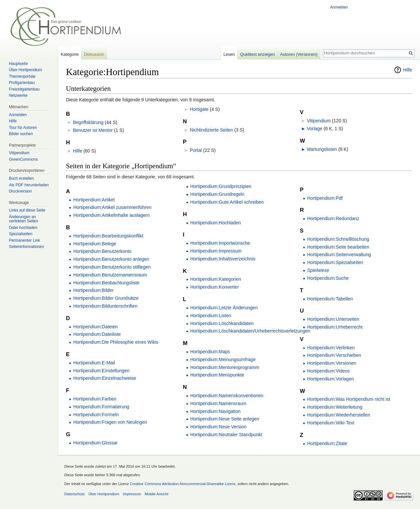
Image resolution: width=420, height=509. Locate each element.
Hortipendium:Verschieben (334, 355)
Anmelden (339, 7)
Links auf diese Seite (27, 210)
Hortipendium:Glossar (95, 443)
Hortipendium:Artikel (94, 200)
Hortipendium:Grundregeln (217, 194)
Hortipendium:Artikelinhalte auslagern (111, 215)
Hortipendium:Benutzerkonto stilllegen (112, 267)
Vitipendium (319, 121)
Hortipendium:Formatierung (101, 407)
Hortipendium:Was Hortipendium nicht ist (349, 399)
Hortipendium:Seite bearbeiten (338, 247)
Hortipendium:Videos (328, 371)
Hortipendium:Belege (95, 244)
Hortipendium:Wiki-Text (331, 423)
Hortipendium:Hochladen (216, 223)
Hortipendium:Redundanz (333, 218)
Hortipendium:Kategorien (216, 279)
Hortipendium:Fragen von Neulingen (110, 422)
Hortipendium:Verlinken (331, 348)
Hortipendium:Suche (328, 278)
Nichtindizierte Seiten (212, 130)
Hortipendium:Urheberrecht (335, 327)
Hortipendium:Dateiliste (97, 334)
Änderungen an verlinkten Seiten (23, 219)
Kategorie (70, 54)
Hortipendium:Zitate (327, 443)
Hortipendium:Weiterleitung (335, 407)
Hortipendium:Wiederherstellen (339, 415)
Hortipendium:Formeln (96, 415)
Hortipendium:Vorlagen (330, 379)
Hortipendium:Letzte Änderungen (224, 308)
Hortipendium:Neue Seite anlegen (225, 419)
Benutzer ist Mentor (93, 130)
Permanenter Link (24, 240)
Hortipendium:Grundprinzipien (221, 186)
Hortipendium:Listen (211, 316)
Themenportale (22, 76)
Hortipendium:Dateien (95, 327)
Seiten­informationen (26, 247)
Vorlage (315, 129)
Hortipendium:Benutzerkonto (102, 251)
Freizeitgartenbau (24, 89)
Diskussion (94, 54)
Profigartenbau (22, 83)
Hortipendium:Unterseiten (333, 319)
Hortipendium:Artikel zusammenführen (112, 207)
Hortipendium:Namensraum (218, 403)
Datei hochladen (23, 228)
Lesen (229, 54)
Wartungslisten (322, 149)
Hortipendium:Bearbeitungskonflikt (108, 236)
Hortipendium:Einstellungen (101, 371)
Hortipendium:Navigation (215, 411)
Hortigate (199, 109)
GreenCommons (23, 159)
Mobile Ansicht (157, 494)
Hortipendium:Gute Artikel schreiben (227, 202)
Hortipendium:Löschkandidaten (222, 323)
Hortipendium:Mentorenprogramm (225, 367)
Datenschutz (74, 494)
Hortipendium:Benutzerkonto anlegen (111, 259)
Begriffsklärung (88, 122)
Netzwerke (18, 95)
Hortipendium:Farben (95, 399)
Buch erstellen (21, 178)
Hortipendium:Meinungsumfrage (223, 359)
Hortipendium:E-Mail (94, 363)
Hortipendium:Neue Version (218, 427)
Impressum (132, 494)
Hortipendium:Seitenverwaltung (339, 254)
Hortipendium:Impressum (216, 251)
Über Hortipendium (25, 70)
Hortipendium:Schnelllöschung (338, 239)
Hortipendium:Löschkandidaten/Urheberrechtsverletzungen (250, 331)
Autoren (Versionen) (299, 54)
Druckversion (20, 191)
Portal (196, 150)
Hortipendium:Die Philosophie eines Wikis (116, 342)
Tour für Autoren (23, 128)
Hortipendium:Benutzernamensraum (110, 275)
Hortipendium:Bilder (93, 290)
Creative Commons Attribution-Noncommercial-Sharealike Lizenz (183, 484)
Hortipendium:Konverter (215, 287)
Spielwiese (318, 270)
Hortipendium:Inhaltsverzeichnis (223, 259)
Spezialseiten (21, 234)
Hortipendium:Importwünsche (220, 243)
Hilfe (408, 70)
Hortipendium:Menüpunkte (217, 375)
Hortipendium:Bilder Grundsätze (106, 298)
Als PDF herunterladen (29, 185)
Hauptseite (18, 64)
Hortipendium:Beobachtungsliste (106, 283)
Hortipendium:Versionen (332, 363)
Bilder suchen (21, 134)
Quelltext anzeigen (258, 54)
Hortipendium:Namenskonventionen (227, 396)
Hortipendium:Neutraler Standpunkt (226, 435)
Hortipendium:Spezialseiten (335, 262)
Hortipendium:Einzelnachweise (105, 378)
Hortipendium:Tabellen (330, 299)
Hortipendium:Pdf (325, 198)
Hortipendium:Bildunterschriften (105, 306)
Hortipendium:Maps (210, 352)
